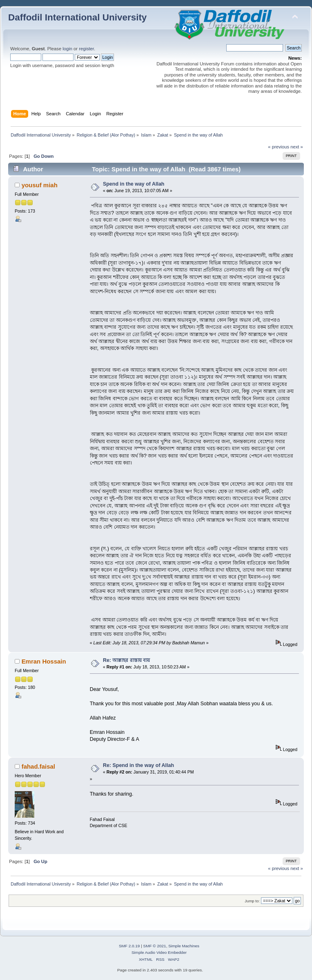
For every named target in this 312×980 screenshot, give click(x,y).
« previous (279, 147)
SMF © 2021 (155, 946)
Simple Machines (184, 946)
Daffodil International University (77, 17)
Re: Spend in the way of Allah (138, 765)
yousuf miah (40, 185)
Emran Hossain (44, 661)
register (86, 49)
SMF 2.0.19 (129, 946)
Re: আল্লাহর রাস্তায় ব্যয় (126, 660)
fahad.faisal (38, 766)
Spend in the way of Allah (134, 184)
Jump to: (252, 901)
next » (297, 147)
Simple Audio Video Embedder (159, 952)
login (67, 49)
